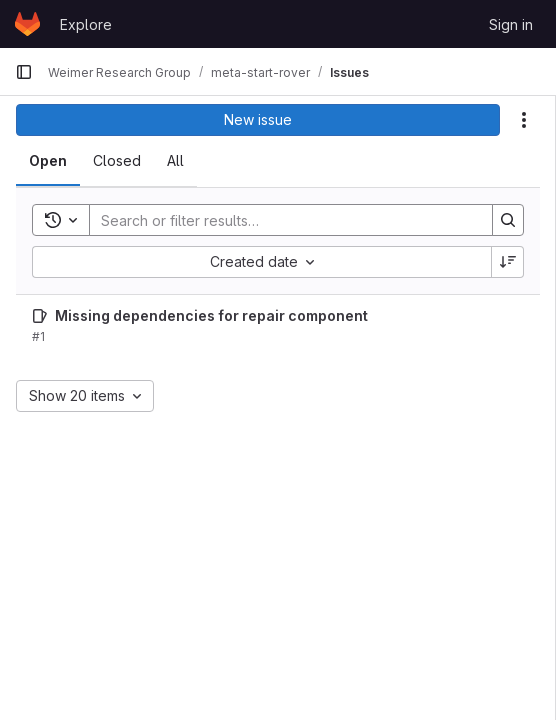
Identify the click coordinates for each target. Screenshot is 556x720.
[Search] (281, 220)
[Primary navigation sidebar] (24, 72)
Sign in (511, 24)
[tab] (48, 161)
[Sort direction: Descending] (508, 262)
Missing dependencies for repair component (211, 315)
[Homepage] (27, 24)
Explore (86, 24)
